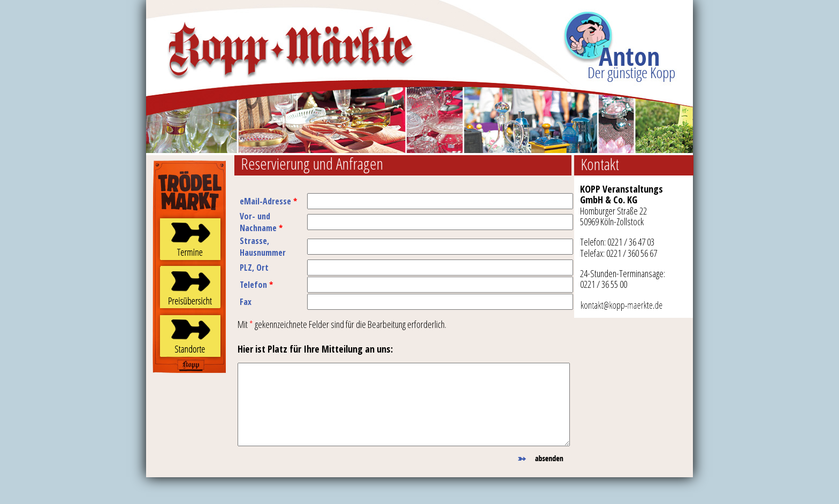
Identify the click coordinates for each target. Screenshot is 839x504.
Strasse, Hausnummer (263, 247)
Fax (246, 302)
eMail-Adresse (268, 201)
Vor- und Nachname (261, 222)
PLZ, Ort (254, 268)
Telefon (256, 285)
